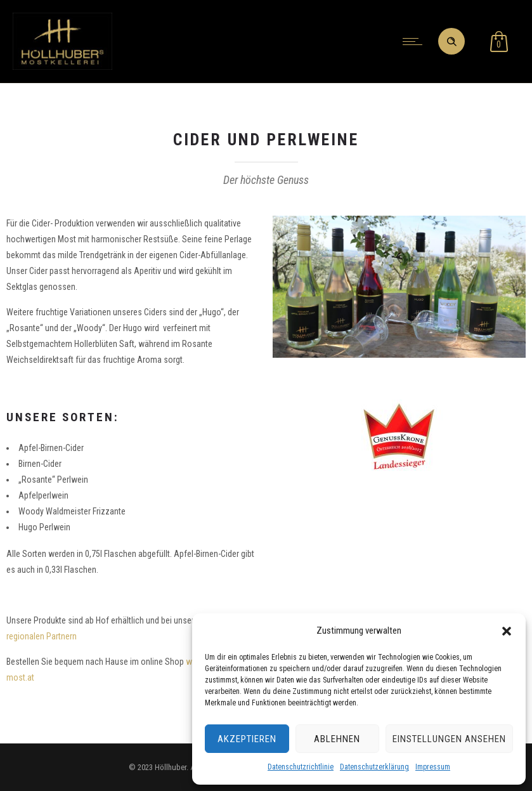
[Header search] (451, 42)
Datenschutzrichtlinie (301, 767)
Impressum (433, 767)
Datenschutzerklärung (374, 767)
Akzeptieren (247, 739)
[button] (507, 631)
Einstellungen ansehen (449, 739)
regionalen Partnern (42, 636)
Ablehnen (337, 739)
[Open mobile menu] (415, 41)
